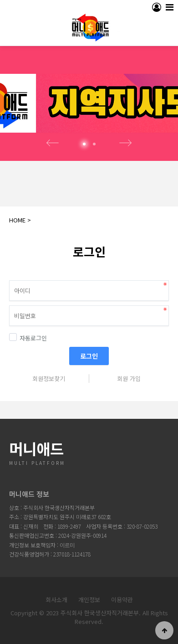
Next (126, 143)
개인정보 (89, 600)
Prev (53, 143)
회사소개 (56, 600)
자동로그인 (28, 338)
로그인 (89, 356)
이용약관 (122, 600)
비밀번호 (0, 269)
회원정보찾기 (49, 379)
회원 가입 (129, 379)
